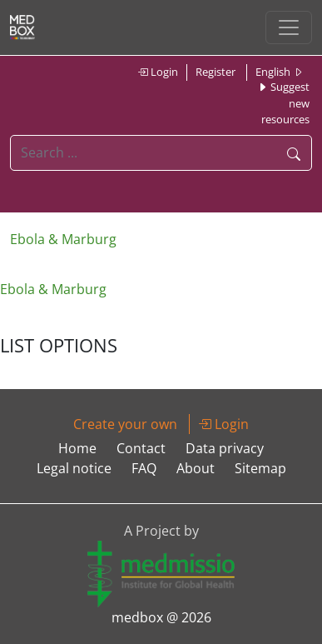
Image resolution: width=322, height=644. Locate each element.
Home (77, 448)
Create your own (125, 424)
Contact (141, 448)
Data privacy (225, 448)
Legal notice (74, 468)
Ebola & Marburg (63, 239)
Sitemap (260, 468)
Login (158, 72)
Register (215, 72)
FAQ (144, 468)
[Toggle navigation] (289, 27)
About (196, 468)
